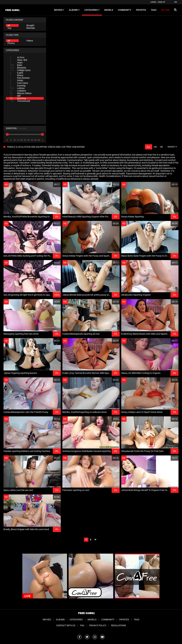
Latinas (17, 88)
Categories (76, 620)
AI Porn (17, 57)
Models (92, 620)
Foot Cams (19, 83)
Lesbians (18, 91)
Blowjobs (18, 68)
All (9, 25)
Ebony (17, 75)
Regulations (119, 625)
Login (153, 2)
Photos (11, 43)
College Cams (20, 70)
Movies (47, 620)
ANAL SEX (19, 60)
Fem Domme (20, 78)
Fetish (17, 80)
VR (161, 147)
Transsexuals (20, 101)
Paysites (124, 620)
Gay (9, 28)
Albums (60, 620)
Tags (137, 620)
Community (108, 620)
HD (155, 147)
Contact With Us (66, 625)
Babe (16, 65)
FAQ (82, 625)
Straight (30, 25)
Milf (15, 96)
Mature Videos (21, 93)
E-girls (17, 73)
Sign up (162, 2)
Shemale (31, 28)
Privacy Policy (98, 625)
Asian (16, 63)
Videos (30, 41)
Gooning (18, 86)
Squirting (18, 98)
